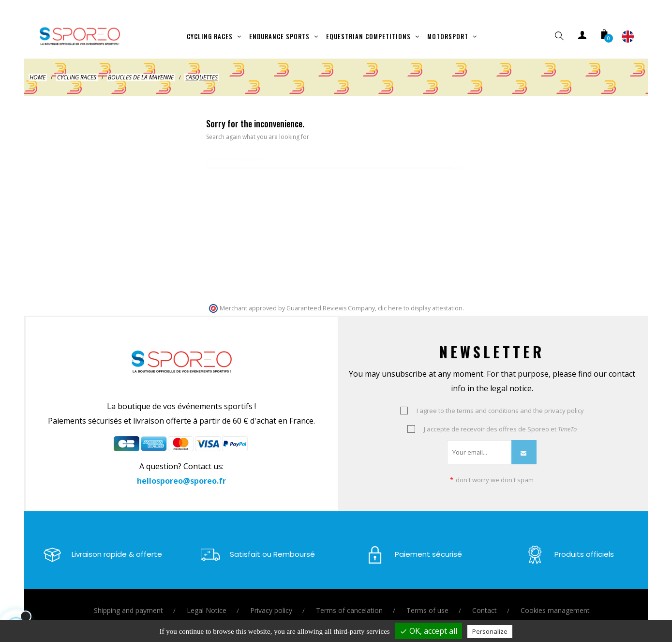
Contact (485, 601)
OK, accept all (428, 631)
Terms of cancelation (349, 601)
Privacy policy (271, 601)
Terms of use (427, 601)
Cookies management (555, 601)
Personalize (490, 631)
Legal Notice (207, 601)
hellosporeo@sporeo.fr (181, 471)
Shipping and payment (128, 601)
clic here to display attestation (420, 298)
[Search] (336, 150)
